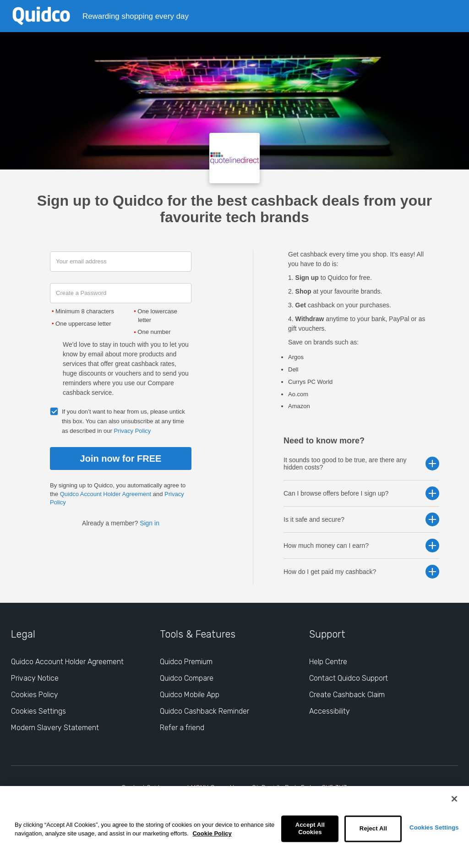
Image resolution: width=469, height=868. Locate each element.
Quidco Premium (186, 662)
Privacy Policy (132, 431)
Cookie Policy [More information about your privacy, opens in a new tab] (212, 833)
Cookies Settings (434, 827)
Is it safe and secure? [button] (361, 519)
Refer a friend (182, 728)
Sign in (150, 523)
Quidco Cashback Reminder (205, 711)
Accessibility (330, 711)
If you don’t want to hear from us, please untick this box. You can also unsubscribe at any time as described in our (123, 421)
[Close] (454, 799)
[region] (234, 827)
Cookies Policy (35, 695)
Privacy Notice (35, 678)
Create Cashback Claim (347, 695)
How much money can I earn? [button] (361, 546)
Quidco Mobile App (190, 695)
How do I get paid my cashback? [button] (361, 572)
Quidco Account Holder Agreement (106, 494)
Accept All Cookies (310, 829)
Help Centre (328, 662)
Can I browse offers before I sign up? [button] (361, 493)
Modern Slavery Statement (55, 728)
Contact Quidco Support (349, 678)
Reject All (373, 829)
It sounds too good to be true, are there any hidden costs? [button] (361, 464)
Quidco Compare (187, 678)
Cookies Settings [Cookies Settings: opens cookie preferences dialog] (38, 711)
